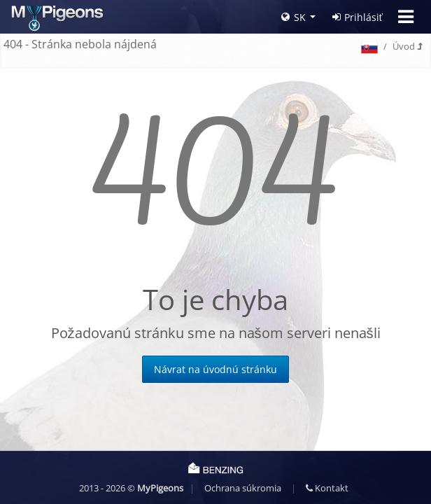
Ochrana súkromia (243, 488)
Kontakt (327, 488)
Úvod (407, 46)
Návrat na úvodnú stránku (215, 369)
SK (294, 17)
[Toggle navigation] (406, 17)
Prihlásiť (358, 17)
